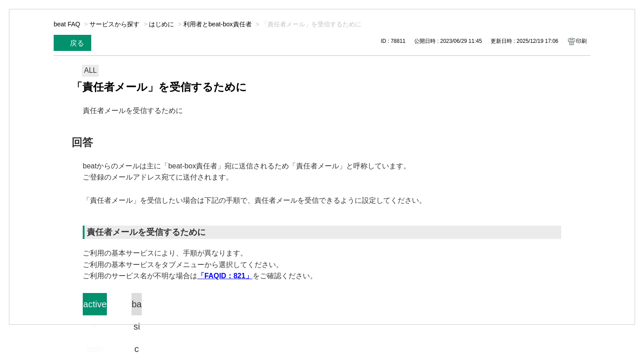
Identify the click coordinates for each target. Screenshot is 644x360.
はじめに (161, 24)
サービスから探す (114, 24)
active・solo (95, 307)
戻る (77, 43)
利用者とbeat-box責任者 (217, 24)
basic (136, 307)
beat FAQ (67, 24)
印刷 (581, 41)
